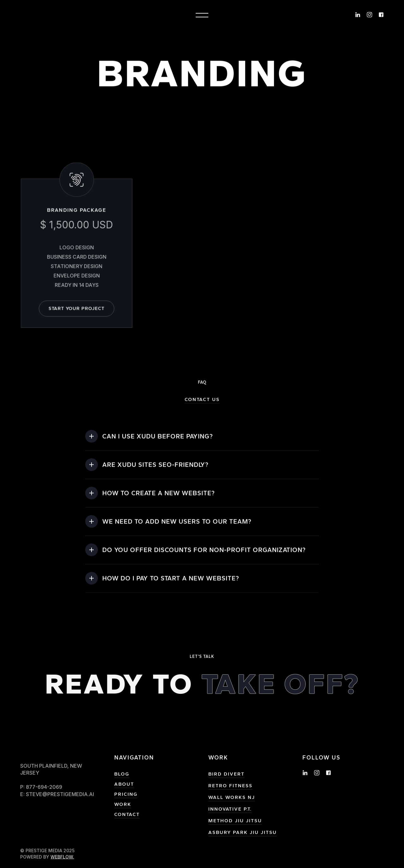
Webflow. (62, 861)
